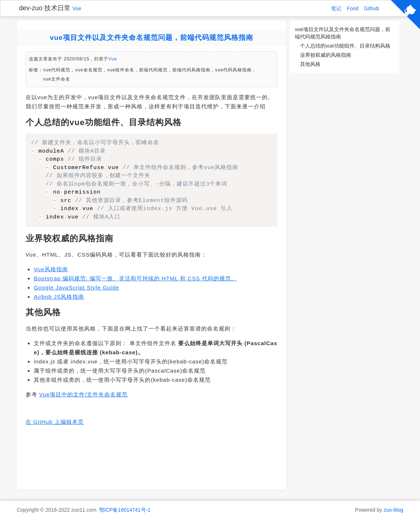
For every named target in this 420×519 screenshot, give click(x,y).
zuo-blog (393, 510)
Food (353, 8)
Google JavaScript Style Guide (76, 287)
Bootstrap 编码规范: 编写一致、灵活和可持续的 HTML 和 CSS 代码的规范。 (135, 278)
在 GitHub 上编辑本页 (55, 422)
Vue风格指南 (51, 269)
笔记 (336, 8)
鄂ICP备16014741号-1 (125, 510)
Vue (77, 8)
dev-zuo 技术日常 (45, 8)
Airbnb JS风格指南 (59, 297)
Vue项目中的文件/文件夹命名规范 (83, 394)
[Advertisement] (151, 457)
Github (372, 8)
